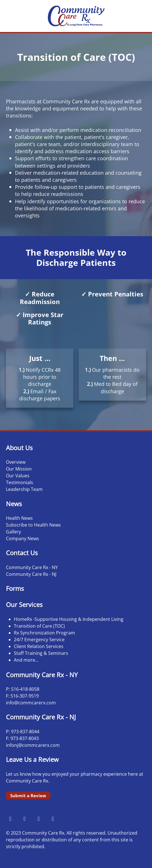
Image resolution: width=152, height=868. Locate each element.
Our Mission (19, 469)
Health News (19, 518)
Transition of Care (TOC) (39, 626)
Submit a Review (28, 796)
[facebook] (10, 818)
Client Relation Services (39, 646)
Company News (23, 538)
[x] (38, 818)
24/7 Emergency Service (39, 640)
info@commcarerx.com (31, 703)
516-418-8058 (25, 689)
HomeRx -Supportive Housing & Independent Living (69, 619)
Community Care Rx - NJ (31, 574)
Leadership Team (24, 489)
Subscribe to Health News (33, 525)
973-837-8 (21, 732)
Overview (16, 462)
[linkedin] (53, 818)
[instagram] (24, 818)
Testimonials (20, 482)
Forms (15, 588)
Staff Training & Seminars (41, 653)
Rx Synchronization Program (44, 633)
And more (24, 660)
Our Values (18, 476)
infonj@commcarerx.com (33, 745)
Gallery (13, 532)
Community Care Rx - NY (32, 567)
